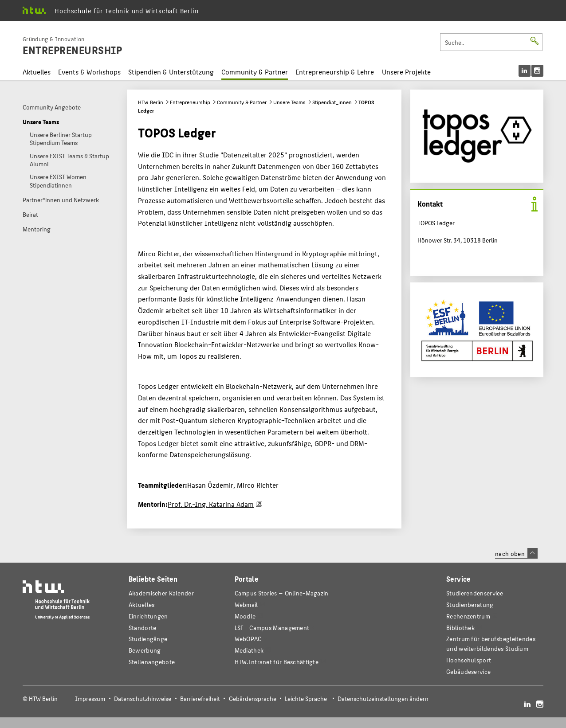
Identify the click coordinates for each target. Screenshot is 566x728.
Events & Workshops (89, 72)
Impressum (90, 699)
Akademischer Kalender (161, 593)
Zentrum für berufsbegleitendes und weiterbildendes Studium (491, 644)
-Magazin (282, 593)
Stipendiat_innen (332, 102)
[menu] (531, 71)
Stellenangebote (152, 662)
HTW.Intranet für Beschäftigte (277, 662)
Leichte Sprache (306, 699)
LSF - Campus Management (272, 628)
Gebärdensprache (253, 699)
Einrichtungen (148, 616)
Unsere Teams (289, 102)
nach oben (516, 553)
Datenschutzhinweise (143, 699)
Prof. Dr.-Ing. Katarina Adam (211, 504)
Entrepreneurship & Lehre (335, 72)
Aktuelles (37, 72)
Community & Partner (255, 72)
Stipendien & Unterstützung (171, 72)
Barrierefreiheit (200, 699)
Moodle (245, 616)
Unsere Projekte (406, 72)
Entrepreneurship (190, 102)
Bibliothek (460, 628)
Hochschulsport (469, 660)
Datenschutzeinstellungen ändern (383, 699)
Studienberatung (470, 605)
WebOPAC (248, 639)
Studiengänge (148, 639)
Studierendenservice (475, 593)
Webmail (246, 605)
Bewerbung (145, 650)
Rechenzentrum (468, 616)
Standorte (143, 628)
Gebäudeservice (468, 671)
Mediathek (249, 650)
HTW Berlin (151, 102)
